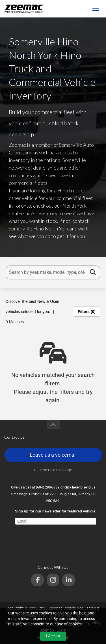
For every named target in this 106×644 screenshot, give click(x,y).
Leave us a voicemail (53, 455)
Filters (87, 312)
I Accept (53, 636)
